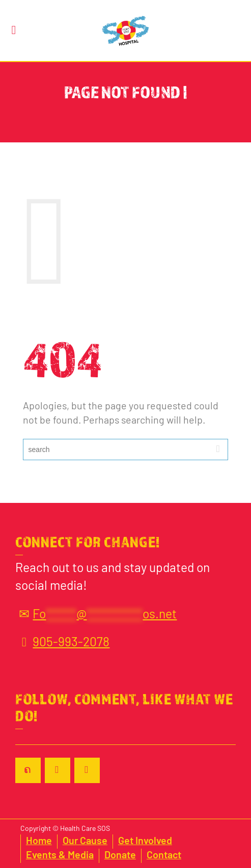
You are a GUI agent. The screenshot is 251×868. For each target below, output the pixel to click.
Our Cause (85, 842)
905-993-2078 (62, 643)
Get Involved (145, 842)
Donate (120, 856)
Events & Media (60, 856)
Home (39, 842)
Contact (164, 856)
